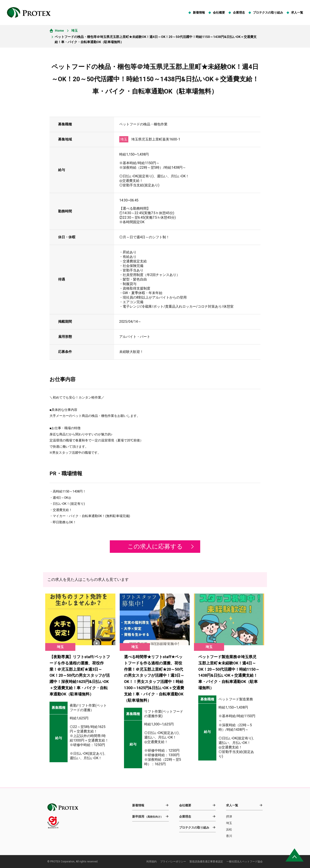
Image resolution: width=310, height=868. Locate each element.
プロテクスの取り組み (268, 12)
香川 (229, 836)
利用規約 (152, 862)
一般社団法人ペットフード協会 (245, 862)
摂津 (229, 817)
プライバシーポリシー (173, 862)
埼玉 (74, 31)
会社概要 (219, 12)
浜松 (229, 829)
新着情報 (199, 12)
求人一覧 (297, 12)
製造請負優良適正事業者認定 (206, 862)
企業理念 (239, 12)
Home (59, 31)
